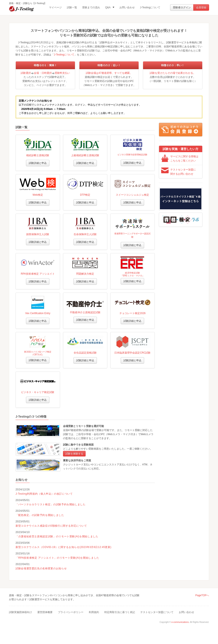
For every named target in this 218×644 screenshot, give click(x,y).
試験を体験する (74, 454)
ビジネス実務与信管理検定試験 (132, 155)
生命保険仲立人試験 (85, 234)
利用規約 (94, 612)
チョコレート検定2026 (133, 313)
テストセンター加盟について (157, 612)
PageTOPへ (202, 595)
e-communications (180, 622)
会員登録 (201, 7)
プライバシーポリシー (71, 612)
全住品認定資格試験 (85, 353)
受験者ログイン (182, 7)
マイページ (55, 7)
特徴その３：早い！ (173, 65)
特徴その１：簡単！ (45, 65)
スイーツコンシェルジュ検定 (132, 195)
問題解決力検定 (85, 274)
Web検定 (38, 195)
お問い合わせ (127, 7)
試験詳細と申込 (38, 163)
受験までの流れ (91, 7)
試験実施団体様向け (20, 612)
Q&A (110, 7)
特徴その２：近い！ (109, 65)
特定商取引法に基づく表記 (120, 612)
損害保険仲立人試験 (38, 234)
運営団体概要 (45, 612)
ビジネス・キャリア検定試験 (38, 392)
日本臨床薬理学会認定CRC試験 (132, 353)
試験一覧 (72, 7)
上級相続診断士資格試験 (85, 155)
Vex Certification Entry (38, 313)
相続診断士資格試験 (38, 155)
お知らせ (22, 480)
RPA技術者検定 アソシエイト (38, 274)
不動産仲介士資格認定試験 (85, 312)
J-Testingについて (150, 7)
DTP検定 (85, 195)
